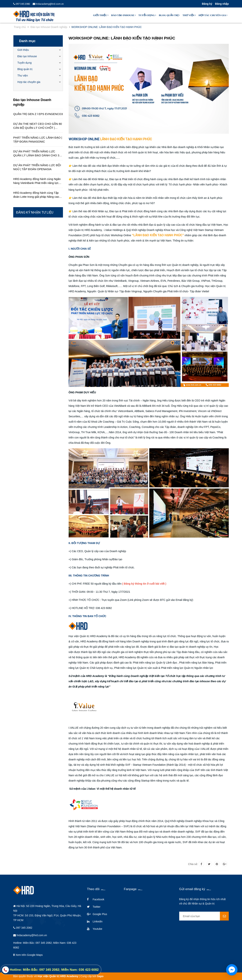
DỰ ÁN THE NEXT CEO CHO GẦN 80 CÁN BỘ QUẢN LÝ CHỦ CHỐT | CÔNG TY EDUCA (38, 126)
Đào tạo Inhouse (123, 15)
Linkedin (98, 921)
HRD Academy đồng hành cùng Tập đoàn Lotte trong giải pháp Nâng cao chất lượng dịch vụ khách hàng (36, 195)
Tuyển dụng (147, 15)
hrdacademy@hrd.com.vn (48, 4)
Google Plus (100, 914)
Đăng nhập (222, 4)
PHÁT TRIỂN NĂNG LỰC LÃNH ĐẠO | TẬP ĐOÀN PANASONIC (38, 140)
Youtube (97, 929)
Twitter (97, 907)
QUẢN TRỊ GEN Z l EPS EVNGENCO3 (38, 114)
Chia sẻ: (193, 864)
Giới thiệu (101, 15)
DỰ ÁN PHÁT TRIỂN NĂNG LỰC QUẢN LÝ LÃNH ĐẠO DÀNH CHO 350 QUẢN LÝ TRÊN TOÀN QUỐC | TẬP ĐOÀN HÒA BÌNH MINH (38, 154)
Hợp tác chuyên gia (213, 15)
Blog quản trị (169, 15)
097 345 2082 (22, 4)
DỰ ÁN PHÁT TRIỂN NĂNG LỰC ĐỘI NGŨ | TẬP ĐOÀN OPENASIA (37, 167)
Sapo (100, 976)
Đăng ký (207, 4)
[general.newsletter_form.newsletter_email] (204, 916)
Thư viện (189, 15)
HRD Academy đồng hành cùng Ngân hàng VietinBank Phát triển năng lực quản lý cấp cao (37, 181)
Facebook (98, 899)
